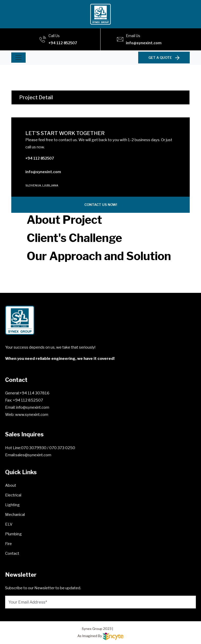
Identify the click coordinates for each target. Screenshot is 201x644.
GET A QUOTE (164, 58)
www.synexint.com (31, 415)
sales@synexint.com (33, 455)
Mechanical (15, 515)
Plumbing (13, 534)
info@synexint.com (144, 43)
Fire (8, 544)
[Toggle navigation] (18, 58)
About (11, 485)
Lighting (12, 505)
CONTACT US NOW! (101, 205)
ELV (9, 524)
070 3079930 (34, 448)
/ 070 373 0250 (61, 448)
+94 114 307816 (34, 393)
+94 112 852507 (63, 43)
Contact (12, 553)
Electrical (13, 495)
